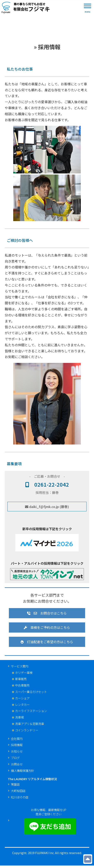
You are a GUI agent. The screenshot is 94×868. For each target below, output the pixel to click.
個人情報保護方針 (23, 771)
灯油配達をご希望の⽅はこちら (47, 642)
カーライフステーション (31, 711)
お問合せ (17, 764)
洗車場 (19, 717)
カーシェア (22, 698)
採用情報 (17, 745)
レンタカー (22, 705)
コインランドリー (27, 730)
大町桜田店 (18, 791)
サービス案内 (20, 666)
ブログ (15, 758)
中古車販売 (22, 685)
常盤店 (15, 784)
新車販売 (21, 679)
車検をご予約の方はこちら (47, 627)
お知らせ (17, 751)
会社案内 (17, 739)
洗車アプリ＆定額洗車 (30, 724)
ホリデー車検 (24, 673)
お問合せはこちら (47, 613)
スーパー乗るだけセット (31, 692)
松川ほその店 (20, 797)
